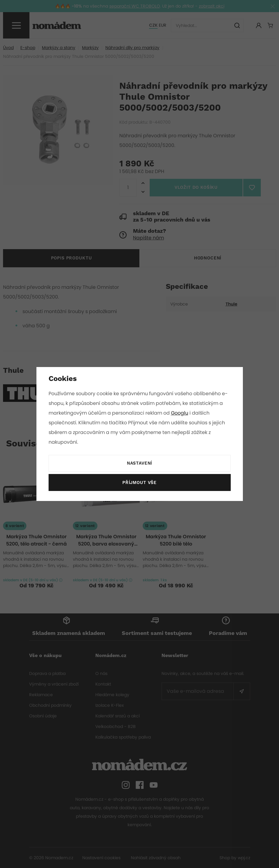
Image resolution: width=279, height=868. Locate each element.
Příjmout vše (139, 483)
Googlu (181, 413)
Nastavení (139, 463)
